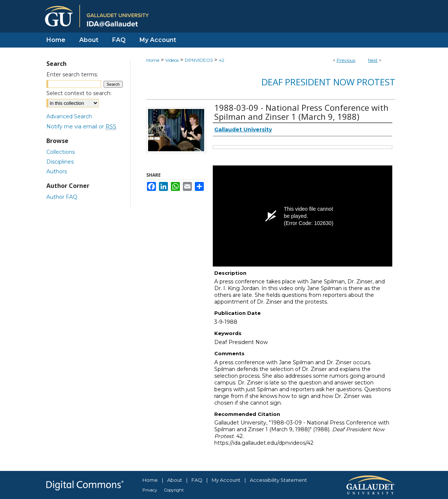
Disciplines (60, 162)
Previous (346, 60)
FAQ (197, 480)
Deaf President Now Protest (328, 82)
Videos (172, 60)
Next (373, 60)
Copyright (174, 490)
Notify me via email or (81, 127)
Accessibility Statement (278, 480)
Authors (57, 171)
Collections (61, 152)
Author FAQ (62, 197)
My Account (226, 480)
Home (153, 60)
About (175, 480)
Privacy (150, 490)
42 (222, 60)
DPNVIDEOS (199, 60)
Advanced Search (69, 116)
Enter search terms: (72, 74)
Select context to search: (79, 93)
